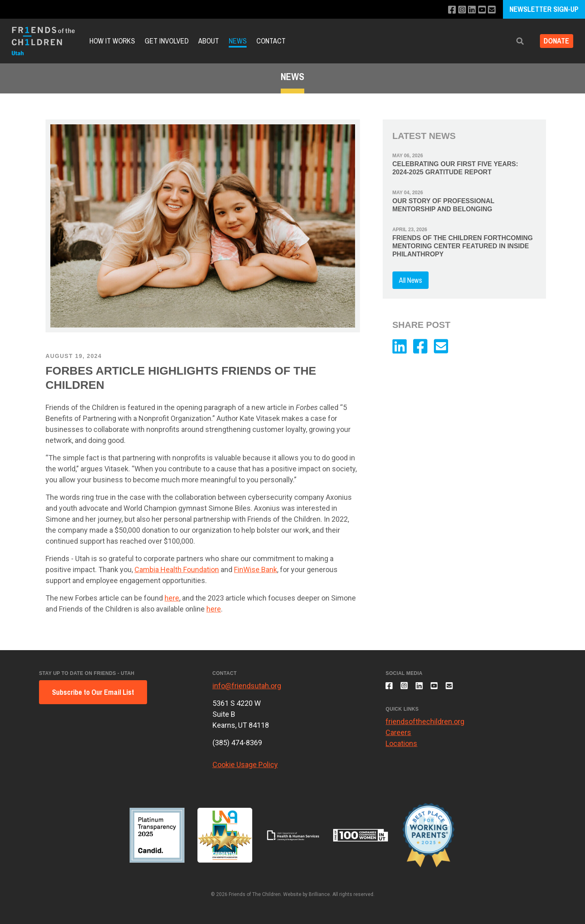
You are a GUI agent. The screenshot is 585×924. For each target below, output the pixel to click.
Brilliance (319, 894)
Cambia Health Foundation (177, 569)
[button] (515, 41)
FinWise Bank (256, 569)
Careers (398, 736)
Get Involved (167, 41)
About (209, 41)
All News (411, 280)
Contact (271, 41)
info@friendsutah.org (247, 686)
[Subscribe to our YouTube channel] (480, 10)
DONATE (554, 41)
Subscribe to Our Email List (93, 692)
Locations (401, 747)
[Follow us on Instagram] (458, 10)
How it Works (112, 41)
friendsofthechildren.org (425, 725)
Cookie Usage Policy (245, 765)
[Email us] (491, 10)
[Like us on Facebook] (447, 10)
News (238, 41)
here (172, 598)
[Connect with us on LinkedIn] (469, 10)
